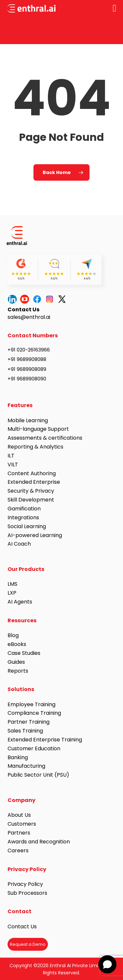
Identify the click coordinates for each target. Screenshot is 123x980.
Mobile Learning (28, 420)
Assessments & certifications (45, 438)
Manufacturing (26, 766)
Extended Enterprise (34, 482)
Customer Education (34, 748)
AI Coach (19, 544)
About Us (19, 815)
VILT (13, 464)
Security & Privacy (31, 491)
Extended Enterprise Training (45, 740)
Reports (18, 671)
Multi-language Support (38, 429)
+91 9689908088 (27, 359)
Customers (22, 824)
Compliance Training (34, 713)
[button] (107, 964)
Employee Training (31, 704)
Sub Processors (27, 893)
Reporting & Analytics (35, 447)
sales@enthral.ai (29, 317)
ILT (11, 456)
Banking (18, 757)
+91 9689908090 (27, 379)
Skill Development (31, 500)
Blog (13, 635)
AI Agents (20, 602)
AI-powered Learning (35, 535)
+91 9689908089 (27, 369)
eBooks (17, 644)
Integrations (23, 517)
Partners (19, 833)
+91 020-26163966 (29, 350)
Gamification (24, 509)
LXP (12, 593)
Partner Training (29, 722)
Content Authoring (32, 473)
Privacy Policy (25, 884)
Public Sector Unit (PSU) (38, 775)
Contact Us (22, 927)
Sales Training (25, 731)
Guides (16, 662)
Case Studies (24, 653)
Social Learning (27, 526)
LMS (12, 584)
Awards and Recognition (39, 842)
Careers (18, 851)
